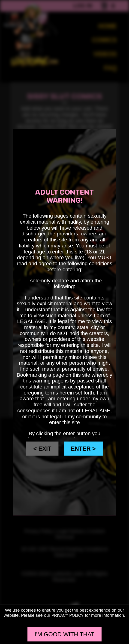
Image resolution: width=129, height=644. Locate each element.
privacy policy (68, 615)
